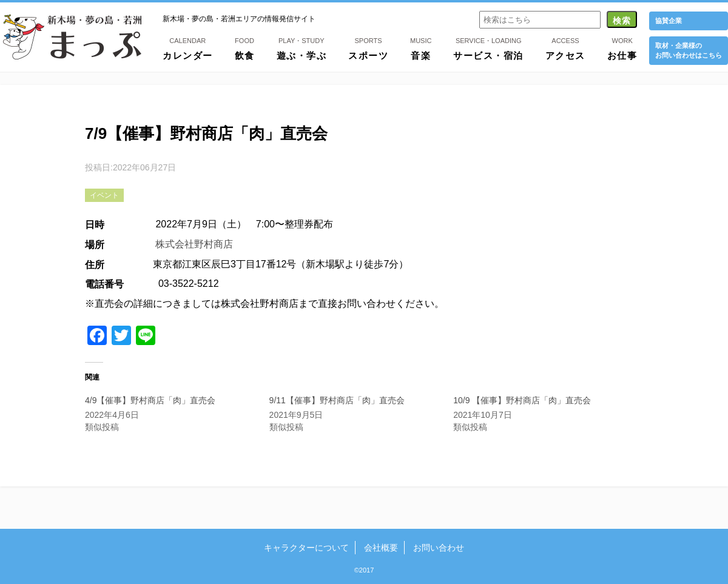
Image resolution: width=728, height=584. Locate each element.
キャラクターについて (306, 548)
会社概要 (381, 548)
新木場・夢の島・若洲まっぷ (72, 37)
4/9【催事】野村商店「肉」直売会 (150, 400)
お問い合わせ (439, 548)
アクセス (565, 48)
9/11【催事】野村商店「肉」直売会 (337, 400)
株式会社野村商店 (194, 244)
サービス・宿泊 (488, 48)
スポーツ (368, 48)
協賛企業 (669, 21)
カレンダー (188, 48)
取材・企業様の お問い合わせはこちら (689, 50)
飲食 (245, 48)
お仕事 (622, 48)
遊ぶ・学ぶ (302, 48)
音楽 (421, 48)
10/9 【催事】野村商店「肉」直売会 (522, 400)
